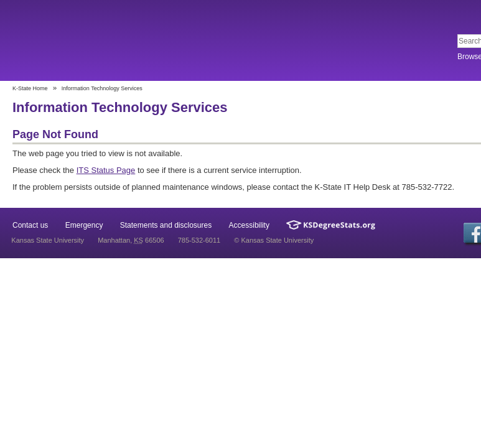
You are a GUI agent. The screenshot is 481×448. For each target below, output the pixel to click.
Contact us (30, 225)
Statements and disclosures (166, 225)
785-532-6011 (199, 240)
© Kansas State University (274, 240)
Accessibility (249, 225)
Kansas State (101, 41)
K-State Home (30, 88)
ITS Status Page (106, 170)
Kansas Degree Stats (331, 225)
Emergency (84, 225)
